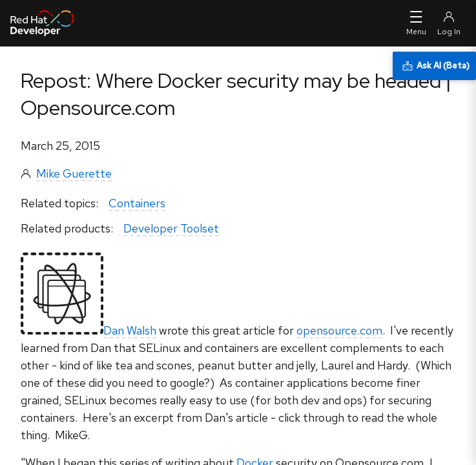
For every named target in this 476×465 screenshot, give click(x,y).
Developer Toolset (171, 228)
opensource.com (339, 330)
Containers (137, 203)
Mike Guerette (74, 173)
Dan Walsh (130, 330)
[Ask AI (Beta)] (434, 66)
